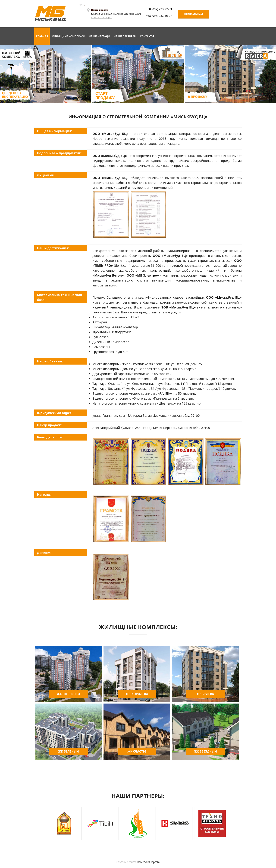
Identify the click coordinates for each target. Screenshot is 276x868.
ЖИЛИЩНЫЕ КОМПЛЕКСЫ (68, 36)
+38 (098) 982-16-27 (159, 16)
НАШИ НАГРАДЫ (100, 36)
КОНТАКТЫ (147, 36)
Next (225, 823)
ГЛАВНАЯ (42, 36)
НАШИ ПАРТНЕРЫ (125, 36)
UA (81, 5)
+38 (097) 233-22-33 (159, 9)
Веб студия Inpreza (148, 862)
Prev (51, 823)
